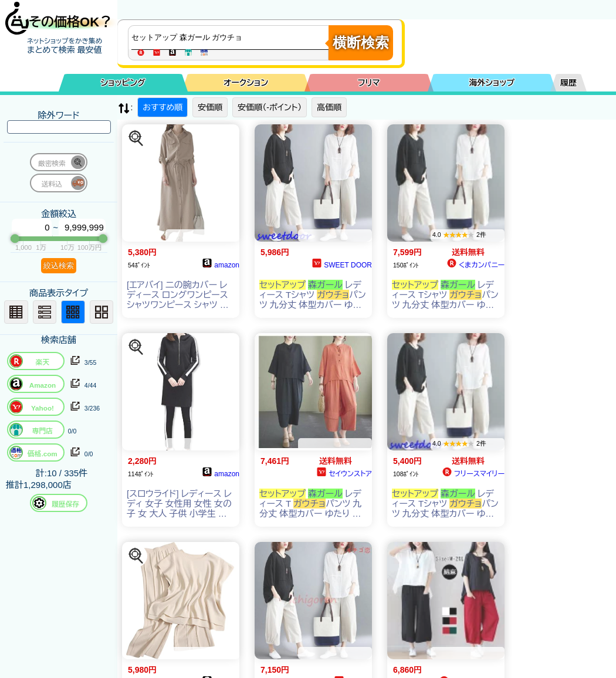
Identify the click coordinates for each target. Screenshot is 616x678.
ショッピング (123, 83)
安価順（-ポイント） (270, 107)
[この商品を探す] (136, 138)
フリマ (369, 83)
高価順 (329, 107)
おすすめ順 (163, 107)
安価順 (210, 107)
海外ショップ (492, 83)
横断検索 (361, 43)
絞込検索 (59, 265)
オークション (246, 83)
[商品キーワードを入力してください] (231, 38)
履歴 (568, 83)
